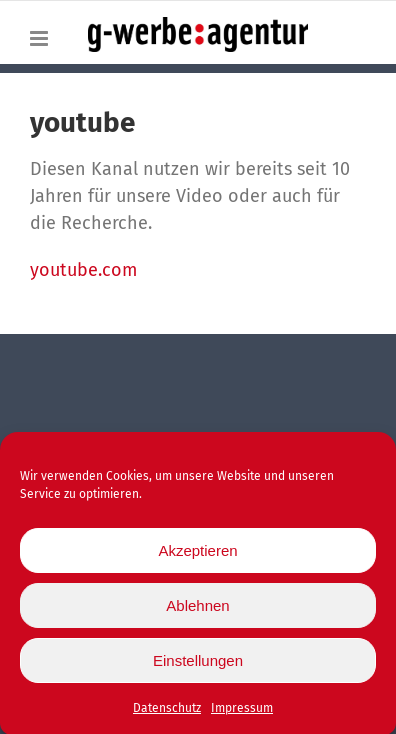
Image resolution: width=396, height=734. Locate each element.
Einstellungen (198, 663)
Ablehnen (197, 608)
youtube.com (83, 270)
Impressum (242, 712)
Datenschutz (167, 712)
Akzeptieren (197, 553)
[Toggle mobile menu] (40, 38)
